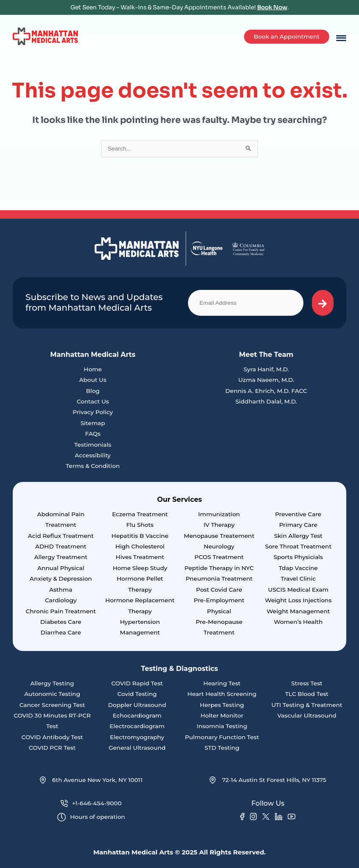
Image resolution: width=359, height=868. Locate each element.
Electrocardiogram (137, 726)
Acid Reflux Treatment (61, 536)
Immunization (219, 514)
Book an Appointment (287, 36)
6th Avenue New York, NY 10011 (91, 780)
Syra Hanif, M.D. (266, 369)
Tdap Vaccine (298, 568)
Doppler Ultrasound (137, 705)
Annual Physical (61, 568)
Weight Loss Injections (298, 600)
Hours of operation (91, 817)
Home (93, 369)
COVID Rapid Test (137, 683)
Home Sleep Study (140, 568)
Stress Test (307, 683)
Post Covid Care (219, 590)
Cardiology (61, 600)
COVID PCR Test (52, 748)
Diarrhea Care (61, 632)
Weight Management (298, 611)
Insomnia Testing (222, 726)
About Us (93, 380)
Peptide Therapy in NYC (219, 568)
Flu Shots (140, 525)
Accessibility (93, 455)
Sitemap (93, 423)
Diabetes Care (61, 622)
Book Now (272, 7)
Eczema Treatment (140, 514)
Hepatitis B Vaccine (140, 536)
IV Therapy (219, 525)
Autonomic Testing (52, 694)
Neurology (219, 546)
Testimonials (93, 445)
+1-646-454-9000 (91, 803)
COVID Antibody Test (52, 737)
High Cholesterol (140, 546)
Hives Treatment (140, 557)
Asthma (61, 590)
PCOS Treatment (219, 557)
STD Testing (222, 748)
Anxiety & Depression (61, 579)
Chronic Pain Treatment (61, 611)
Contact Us (93, 401)
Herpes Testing (222, 705)
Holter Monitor (222, 715)
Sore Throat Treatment (298, 546)
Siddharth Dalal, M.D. (266, 401)
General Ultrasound (137, 748)
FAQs (93, 434)
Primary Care (298, 525)
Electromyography (137, 737)
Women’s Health (298, 622)
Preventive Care (298, 514)
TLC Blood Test (307, 694)
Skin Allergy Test (298, 536)
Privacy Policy (93, 412)
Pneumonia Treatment (219, 579)
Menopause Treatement (219, 536)
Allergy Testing (52, 683)
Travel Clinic (299, 579)
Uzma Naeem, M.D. (266, 380)
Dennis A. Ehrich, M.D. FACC (266, 391)
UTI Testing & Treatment (307, 705)
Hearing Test (222, 683)
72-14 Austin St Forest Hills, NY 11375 (268, 780)
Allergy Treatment (61, 557)
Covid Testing (137, 694)
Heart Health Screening (222, 694)
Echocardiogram (137, 715)
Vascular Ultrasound (307, 715)
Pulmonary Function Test (222, 737)
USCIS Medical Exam (298, 590)
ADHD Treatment (61, 546)
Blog (93, 391)
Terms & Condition (93, 466)
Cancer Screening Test (52, 705)
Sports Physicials (298, 557)
